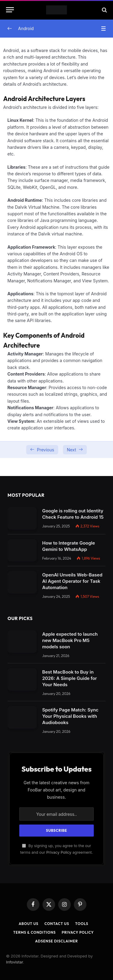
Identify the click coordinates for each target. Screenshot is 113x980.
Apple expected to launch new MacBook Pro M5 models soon (70, 640)
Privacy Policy (59, 852)
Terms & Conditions (35, 932)
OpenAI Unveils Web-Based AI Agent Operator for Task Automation (72, 581)
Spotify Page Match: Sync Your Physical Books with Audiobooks (70, 716)
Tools (82, 924)
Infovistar (14, 962)
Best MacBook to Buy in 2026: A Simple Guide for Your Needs (69, 678)
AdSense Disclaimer (56, 941)
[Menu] (10, 10)
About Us (28, 924)
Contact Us (57, 924)
